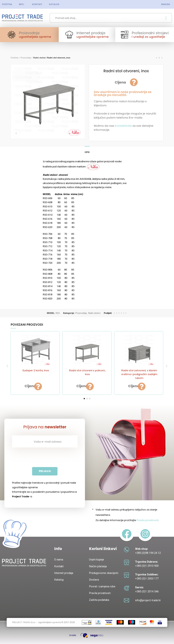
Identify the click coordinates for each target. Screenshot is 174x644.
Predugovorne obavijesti (104, 573)
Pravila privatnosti (147, 520)
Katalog (59, 580)
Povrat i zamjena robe (102, 586)
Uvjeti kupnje (97, 560)
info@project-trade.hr (148, 600)
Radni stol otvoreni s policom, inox (87, 372)
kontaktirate (123, 126)
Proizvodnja (26, 58)
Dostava (94, 580)
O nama (59, 560)
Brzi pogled (44, 386)
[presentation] (45, 457)
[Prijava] (45, 471)
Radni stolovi (39, 58)
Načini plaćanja (98, 566)
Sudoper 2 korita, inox (36, 370)
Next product (162, 58)
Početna (14, 58)
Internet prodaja (64, 573)
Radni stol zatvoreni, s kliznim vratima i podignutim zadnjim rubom (139, 374)
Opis (87, 152)
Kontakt (59, 566)
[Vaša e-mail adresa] (45, 441)
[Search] (111, 18)
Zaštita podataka (99, 600)
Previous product (156, 58)
